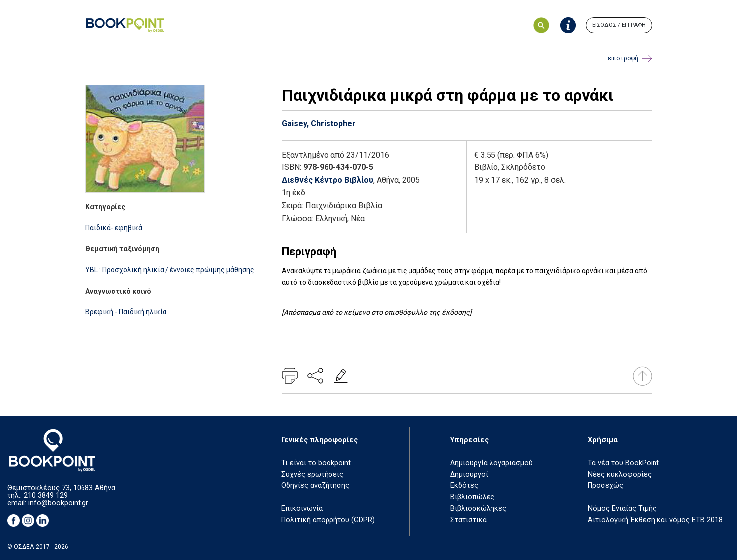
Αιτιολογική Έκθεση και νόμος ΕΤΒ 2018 (655, 520)
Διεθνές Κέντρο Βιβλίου (328, 180)
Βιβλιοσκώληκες (478, 509)
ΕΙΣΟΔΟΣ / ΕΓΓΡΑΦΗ (619, 25)
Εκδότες (464, 486)
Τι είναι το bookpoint (316, 463)
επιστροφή (630, 58)
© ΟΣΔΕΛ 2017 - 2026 (38, 547)
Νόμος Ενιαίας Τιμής (622, 509)
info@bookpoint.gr (58, 503)
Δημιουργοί (469, 474)
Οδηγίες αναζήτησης (315, 486)
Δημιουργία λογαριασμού (491, 463)
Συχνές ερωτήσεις (312, 474)
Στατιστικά (468, 520)
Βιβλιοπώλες (472, 497)
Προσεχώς (606, 486)
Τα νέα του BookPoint (623, 463)
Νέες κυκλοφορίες (620, 474)
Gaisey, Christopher (319, 123)
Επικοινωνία (302, 509)
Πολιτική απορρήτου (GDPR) (328, 520)
